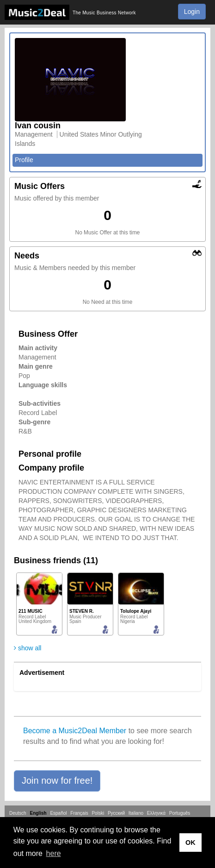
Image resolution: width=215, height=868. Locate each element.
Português (180, 813)
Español (58, 813)
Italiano (136, 813)
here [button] (54, 853)
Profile (24, 160)
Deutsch (18, 813)
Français (79, 813)
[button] (57, 781)
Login (192, 12)
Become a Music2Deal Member (75, 731)
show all (28, 648)
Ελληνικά (156, 813)
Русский (116, 813)
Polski (98, 813)
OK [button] (190, 843)
